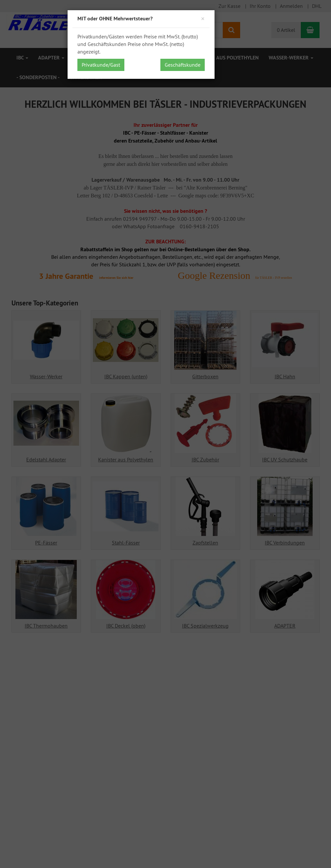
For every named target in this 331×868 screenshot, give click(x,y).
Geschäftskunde (183, 65)
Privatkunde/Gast (101, 65)
